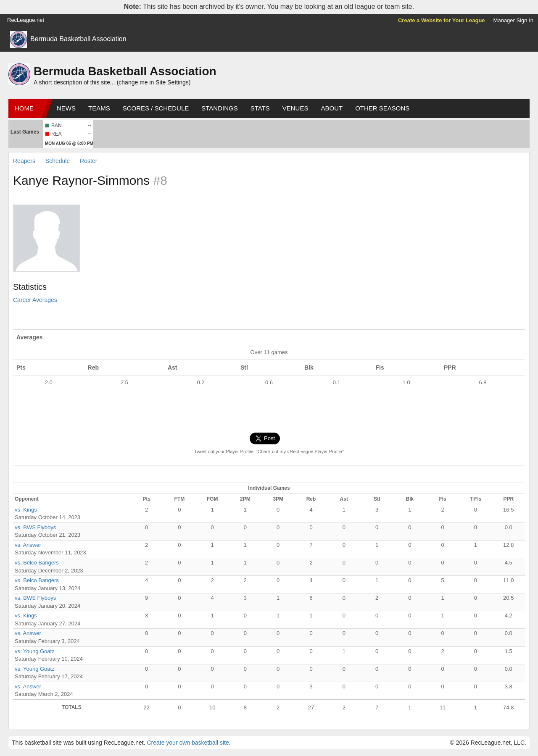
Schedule (58, 161)
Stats (260, 108)
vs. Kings (26, 510)
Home (24, 108)
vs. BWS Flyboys (35, 527)
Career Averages (35, 300)
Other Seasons (382, 108)
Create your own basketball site (188, 743)
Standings (219, 108)
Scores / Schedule (156, 108)
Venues (295, 108)
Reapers (24, 161)
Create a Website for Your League (442, 20)
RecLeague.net (26, 20)
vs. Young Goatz (35, 651)
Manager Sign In (513, 20)
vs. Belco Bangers (37, 563)
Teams (99, 108)
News (66, 108)
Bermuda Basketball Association (78, 39)
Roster (88, 161)
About (332, 108)
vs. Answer (28, 545)
